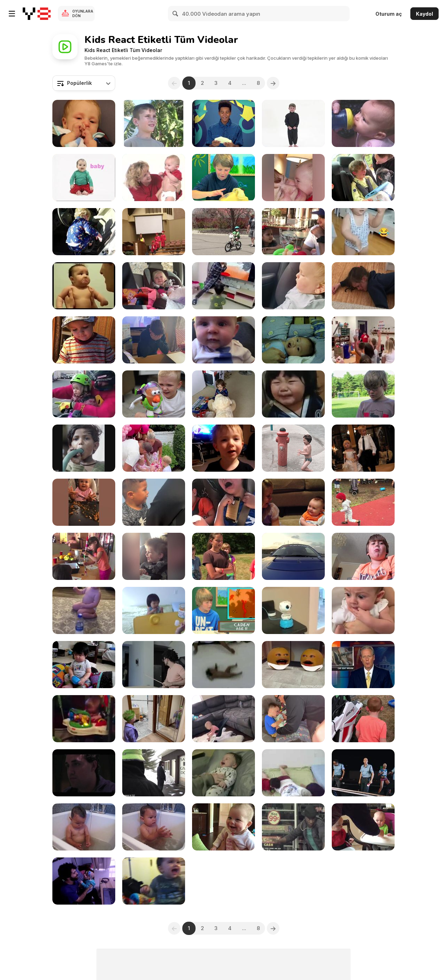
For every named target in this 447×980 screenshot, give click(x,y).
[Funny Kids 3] (154, 556)
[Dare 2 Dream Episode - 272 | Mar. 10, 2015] (293, 827)
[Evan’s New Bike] (223, 232)
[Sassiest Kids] (223, 448)
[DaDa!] (223, 340)
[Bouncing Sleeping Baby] (84, 719)
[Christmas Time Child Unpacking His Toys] (223, 394)
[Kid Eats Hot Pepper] (363, 556)
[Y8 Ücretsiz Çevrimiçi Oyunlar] (37, 14)
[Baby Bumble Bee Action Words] (363, 123)
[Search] (176, 14)
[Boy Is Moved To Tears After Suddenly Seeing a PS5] (154, 340)
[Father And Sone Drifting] (293, 556)
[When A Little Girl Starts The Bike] (84, 394)
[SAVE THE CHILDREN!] (154, 773)
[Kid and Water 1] (84, 827)
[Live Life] (293, 448)
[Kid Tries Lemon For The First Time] (293, 394)
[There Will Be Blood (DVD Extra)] (84, 773)
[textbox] (84, 83)
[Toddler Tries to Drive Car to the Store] (84, 232)
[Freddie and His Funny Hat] (154, 881)
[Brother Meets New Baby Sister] (293, 719)
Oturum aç (389, 14)
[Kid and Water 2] (154, 827)
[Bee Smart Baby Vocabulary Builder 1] (84, 178)
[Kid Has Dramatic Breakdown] (363, 286)
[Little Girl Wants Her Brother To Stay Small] (293, 502)
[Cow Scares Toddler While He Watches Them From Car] (293, 286)
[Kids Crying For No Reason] (84, 286)
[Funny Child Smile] (223, 827)
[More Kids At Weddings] (363, 448)
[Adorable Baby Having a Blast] (223, 719)
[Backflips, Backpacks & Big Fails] (154, 232)
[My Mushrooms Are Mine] (363, 827)
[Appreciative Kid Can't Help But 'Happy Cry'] (363, 719)
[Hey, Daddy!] (84, 881)
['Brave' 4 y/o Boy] (154, 502)
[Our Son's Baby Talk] (293, 340)
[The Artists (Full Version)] (84, 556)
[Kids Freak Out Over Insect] (223, 502)
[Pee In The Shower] (84, 448)
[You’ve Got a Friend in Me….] (154, 394)
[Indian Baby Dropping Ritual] (223, 665)
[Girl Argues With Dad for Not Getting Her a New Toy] (293, 232)
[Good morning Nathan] (223, 773)
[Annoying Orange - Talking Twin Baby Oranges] (293, 665)
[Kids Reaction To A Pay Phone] (223, 178)
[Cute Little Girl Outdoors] (363, 502)
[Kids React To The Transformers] (223, 610)
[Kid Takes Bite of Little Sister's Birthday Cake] (154, 448)
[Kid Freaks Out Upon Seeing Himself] (154, 719)
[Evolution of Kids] (154, 665)
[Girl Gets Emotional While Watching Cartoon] (154, 286)
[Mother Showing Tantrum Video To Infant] (363, 610)
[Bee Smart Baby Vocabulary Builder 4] (154, 123)
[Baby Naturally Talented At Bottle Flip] (84, 610)
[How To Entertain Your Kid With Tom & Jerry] (223, 286)
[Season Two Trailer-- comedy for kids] (223, 556)
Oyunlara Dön (83, 13)
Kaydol (424, 14)
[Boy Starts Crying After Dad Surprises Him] (363, 178)
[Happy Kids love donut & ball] (154, 610)
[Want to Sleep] (84, 123)
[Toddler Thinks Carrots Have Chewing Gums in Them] (84, 340)
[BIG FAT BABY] (84, 665)
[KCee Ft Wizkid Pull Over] (363, 773)
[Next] (273, 83)
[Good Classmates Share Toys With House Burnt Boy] (363, 340)
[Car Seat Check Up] (363, 665)
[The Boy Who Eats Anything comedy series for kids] (363, 394)
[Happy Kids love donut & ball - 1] (293, 773)
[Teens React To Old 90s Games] (223, 123)
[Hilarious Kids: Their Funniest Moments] (363, 232)
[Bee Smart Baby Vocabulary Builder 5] (154, 178)
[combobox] (84, 83)
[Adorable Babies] (293, 178)
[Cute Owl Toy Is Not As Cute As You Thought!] (293, 610)
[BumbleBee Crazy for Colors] (293, 123)
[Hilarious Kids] (84, 502)
